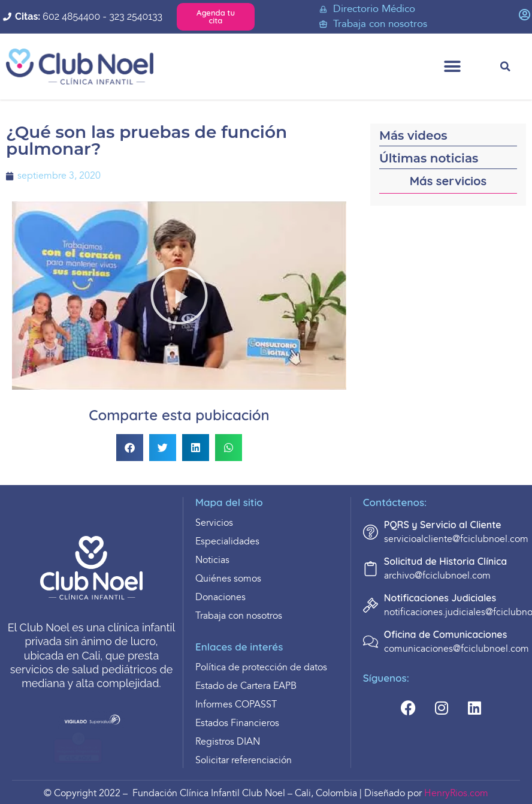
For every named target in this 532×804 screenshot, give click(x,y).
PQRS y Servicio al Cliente (443, 525)
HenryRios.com (456, 794)
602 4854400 (71, 16)
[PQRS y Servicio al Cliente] (371, 532)
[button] (452, 67)
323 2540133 (136, 16)
